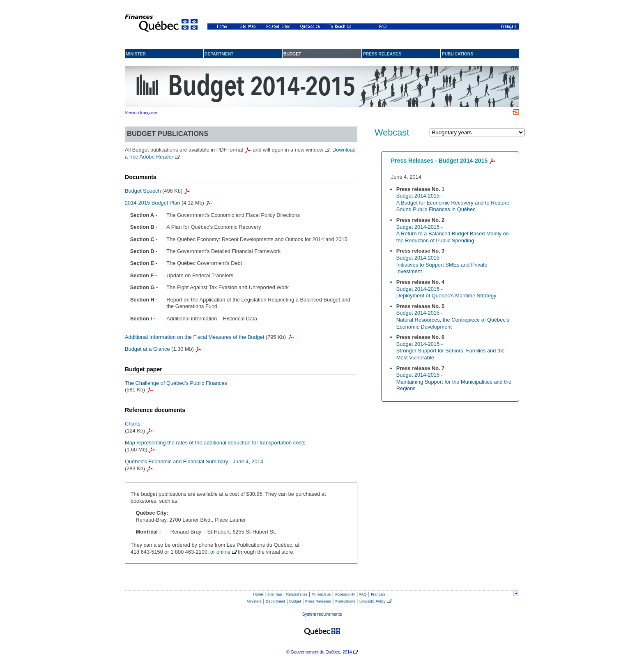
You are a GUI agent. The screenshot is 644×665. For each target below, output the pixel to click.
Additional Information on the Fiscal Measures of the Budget (194, 337)
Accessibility (345, 594)
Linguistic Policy (373, 601)
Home (258, 594)
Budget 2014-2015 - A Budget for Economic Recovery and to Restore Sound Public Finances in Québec (453, 202)
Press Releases (318, 601)
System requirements (322, 614)
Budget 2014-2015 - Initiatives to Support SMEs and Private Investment (442, 265)
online (223, 552)
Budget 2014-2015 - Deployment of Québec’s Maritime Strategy (446, 292)
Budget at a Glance (147, 349)
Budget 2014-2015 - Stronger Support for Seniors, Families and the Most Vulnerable (451, 351)
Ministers (254, 601)
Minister (136, 54)
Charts (133, 424)
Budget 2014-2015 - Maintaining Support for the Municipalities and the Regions (454, 382)
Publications (458, 54)
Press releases (382, 54)
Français (378, 594)
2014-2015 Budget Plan (152, 203)
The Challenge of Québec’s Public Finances (176, 383)
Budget (295, 601)
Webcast (392, 132)
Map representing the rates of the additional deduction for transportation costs (215, 443)
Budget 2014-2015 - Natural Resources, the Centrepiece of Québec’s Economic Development (453, 320)
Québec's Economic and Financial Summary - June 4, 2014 (194, 461)
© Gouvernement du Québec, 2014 (319, 652)
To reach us (321, 594)
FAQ (363, 594)
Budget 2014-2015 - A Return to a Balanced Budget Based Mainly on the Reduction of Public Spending (453, 234)
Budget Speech (143, 191)
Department (219, 54)
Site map (275, 594)
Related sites (297, 594)
